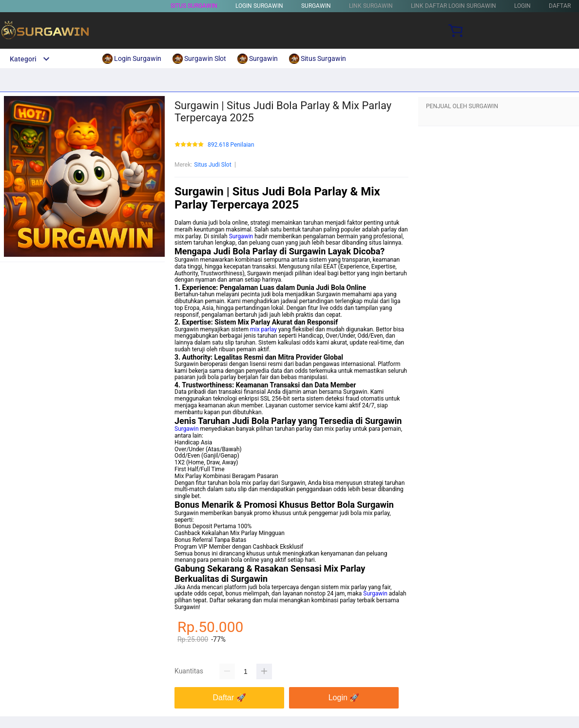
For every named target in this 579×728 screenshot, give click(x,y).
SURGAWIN (316, 6)
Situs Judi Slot (212, 165)
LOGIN (522, 6)
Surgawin (241, 236)
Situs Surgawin (194, 6)
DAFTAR (560, 6)
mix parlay (263, 329)
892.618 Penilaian (231, 145)
